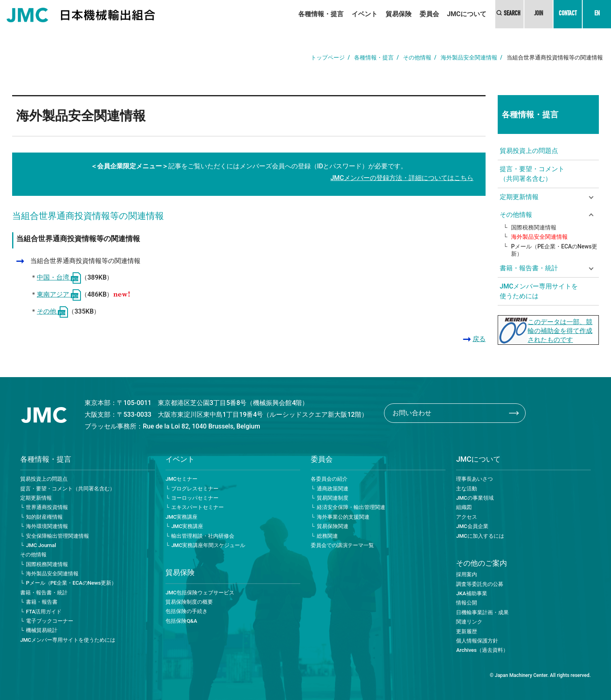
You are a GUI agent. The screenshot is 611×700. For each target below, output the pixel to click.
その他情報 (417, 57)
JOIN (539, 14)
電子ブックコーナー (50, 621)
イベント (365, 14)
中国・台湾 (59, 277)
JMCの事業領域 (475, 498)
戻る (479, 339)
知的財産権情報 (44, 517)
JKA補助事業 (471, 593)
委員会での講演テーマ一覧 (342, 545)
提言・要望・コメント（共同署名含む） (532, 174)
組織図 (464, 507)
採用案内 (467, 574)
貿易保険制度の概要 (189, 602)
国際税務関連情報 (534, 227)
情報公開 (467, 603)
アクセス (467, 517)
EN (597, 14)
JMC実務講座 (181, 517)
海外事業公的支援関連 (343, 517)
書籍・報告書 (42, 602)
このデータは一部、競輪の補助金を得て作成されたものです (560, 331)
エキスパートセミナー (197, 507)
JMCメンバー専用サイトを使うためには (539, 291)
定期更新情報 (36, 498)
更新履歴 (467, 631)
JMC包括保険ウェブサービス (200, 593)
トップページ (328, 57)
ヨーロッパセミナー (195, 498)
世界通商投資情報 (47, 507)
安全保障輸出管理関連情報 (57, 536)
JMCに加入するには (480, 536)
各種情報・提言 (321, 14)
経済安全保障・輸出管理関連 (351, 507)
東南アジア (59, 294)
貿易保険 (399, 14)
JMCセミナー (181, 479)
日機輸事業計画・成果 (482, 612)
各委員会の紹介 (329, 479)
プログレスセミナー (195, 489)
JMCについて (467, 14)
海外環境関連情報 (47, 526)
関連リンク (469, 622)
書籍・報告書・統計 (44, 593)
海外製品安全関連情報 (469, 57)
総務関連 (327, 536)
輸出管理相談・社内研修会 (203, 536)
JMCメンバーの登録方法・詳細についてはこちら (402, 178)
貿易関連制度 (333, 498)
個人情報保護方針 (477, 641)
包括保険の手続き (187, 611)
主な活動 (467, 489)
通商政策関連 (333, 489)
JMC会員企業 (472, 526)
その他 (52, 311)
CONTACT (568, 14)
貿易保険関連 (333, 526)
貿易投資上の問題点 (529, 151)
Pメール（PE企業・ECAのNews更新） (554, 250)
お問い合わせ (412, 413)
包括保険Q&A (181, 621)
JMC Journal (41, 545)
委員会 (429, 14)
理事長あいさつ (474, 479)
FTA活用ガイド (44, 612)
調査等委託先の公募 (480, 584)
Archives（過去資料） (482, 650)
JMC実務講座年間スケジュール (208, 545)
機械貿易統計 (42, 630)
